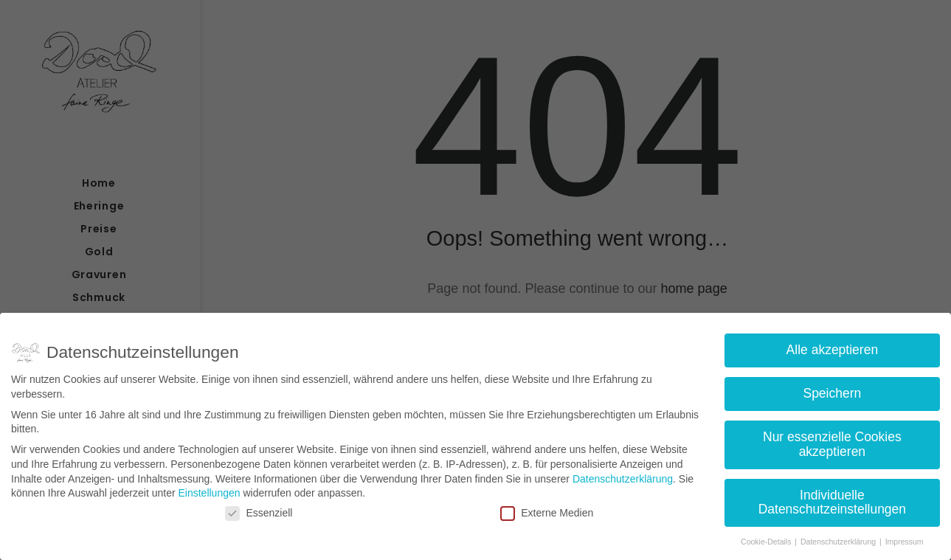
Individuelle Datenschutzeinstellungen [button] (832, 499)
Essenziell (259, 509)
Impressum (905, 539)
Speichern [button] (832, 390)
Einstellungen (209, 490)
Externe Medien (547, 509)
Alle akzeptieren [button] (833, 347)
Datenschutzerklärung (623, 475)
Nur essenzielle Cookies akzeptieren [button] (832, 441)
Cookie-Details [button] (767, 539)
